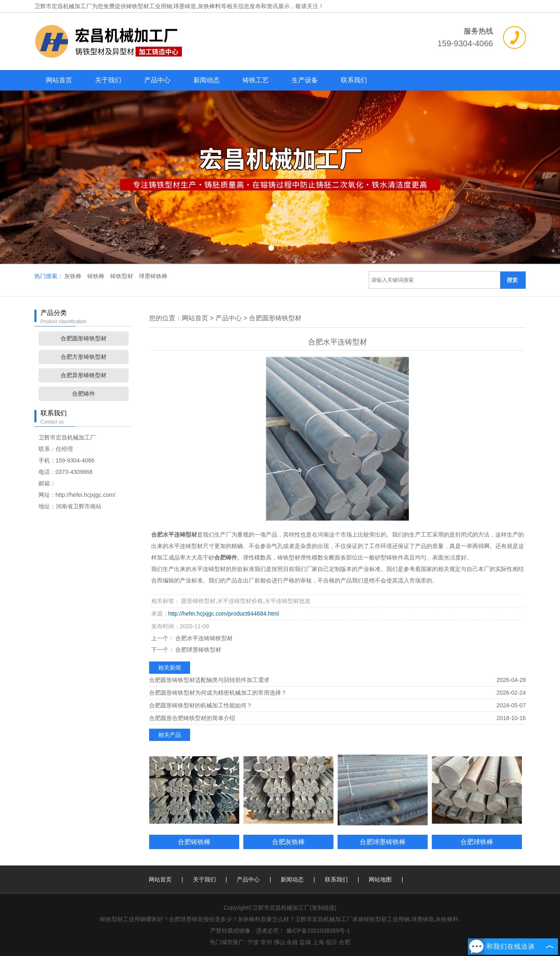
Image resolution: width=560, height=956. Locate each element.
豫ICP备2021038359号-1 (318, 931)
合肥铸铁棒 (194, 842)
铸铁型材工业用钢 (149, 6)
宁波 (253, 942)
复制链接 (323, 908)
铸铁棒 (97, 276)
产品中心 (157, 80)
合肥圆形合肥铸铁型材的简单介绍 (192, 718)
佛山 (279, 942)
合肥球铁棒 (477, 842)
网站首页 (59, 80)
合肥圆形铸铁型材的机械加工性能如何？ (201, 705)
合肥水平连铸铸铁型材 (204, 638)
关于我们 (108, 80)
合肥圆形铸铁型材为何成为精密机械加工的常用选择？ (218, 693)
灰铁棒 (74, 276)
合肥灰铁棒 (288, 842)
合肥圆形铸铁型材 (84, 338)
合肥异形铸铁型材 (84, 375)
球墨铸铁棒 (153, 276)
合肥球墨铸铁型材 (198, 650)
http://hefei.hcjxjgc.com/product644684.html (224, 614)
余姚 (292, 942)
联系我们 (354, 80)
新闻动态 (206, 80)
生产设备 (305, 80)
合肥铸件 (84, 394)
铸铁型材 (122, 276)
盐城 (305, 942)
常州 (266, 942)
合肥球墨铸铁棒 (383, 842)
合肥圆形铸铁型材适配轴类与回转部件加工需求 (209, 680)
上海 (318, 942)
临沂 (331, 942)
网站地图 (380, 879)
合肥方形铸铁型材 (84, 357)
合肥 (345, 942)
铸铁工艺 (256, 80)
